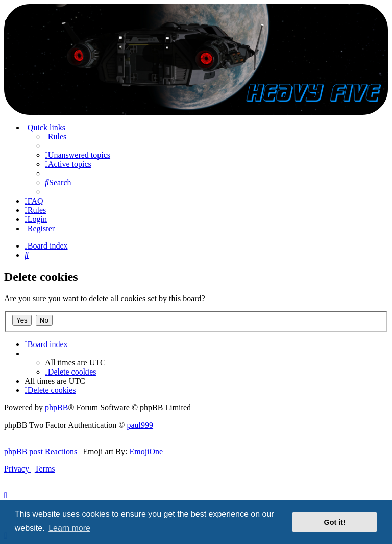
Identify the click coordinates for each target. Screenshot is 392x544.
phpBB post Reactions (41, 451)
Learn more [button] (69, 528)
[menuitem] (56, 137)
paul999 (140, 425)
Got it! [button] (335, 522)
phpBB (56, 407)
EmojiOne (146, 451)
